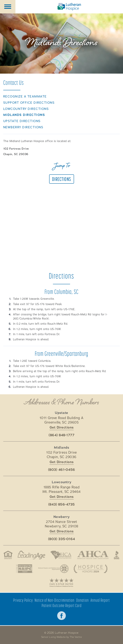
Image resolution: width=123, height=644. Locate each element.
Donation (82, 600)
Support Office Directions (29, 103)
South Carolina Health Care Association (61, 555)
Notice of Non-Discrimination (54, 600)
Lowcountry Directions (26, 109)
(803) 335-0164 (62, 539)
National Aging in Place (24, 569)
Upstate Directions (22, 121)
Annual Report (100, 600)
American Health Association (93, 555)
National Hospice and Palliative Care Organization (53, 569)
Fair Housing (8, 555)
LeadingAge (32, 555)
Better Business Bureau (117, 555)
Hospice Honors (90, 569)
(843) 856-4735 (62, 505)
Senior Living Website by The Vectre (62, 637)
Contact (14, 82)
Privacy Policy (23, 600)
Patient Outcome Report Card (62, 606)
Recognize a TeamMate (25, 97)
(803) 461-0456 (62, 470)
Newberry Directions (23, 127)
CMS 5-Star (61, 582)
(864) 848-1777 (61, 435)
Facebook (61, 616)
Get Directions (62, 427)
